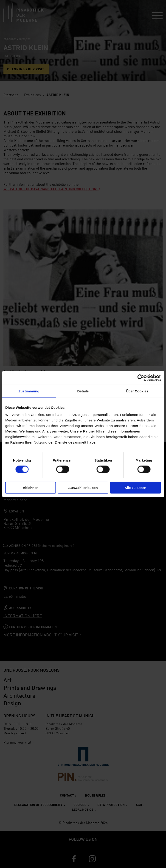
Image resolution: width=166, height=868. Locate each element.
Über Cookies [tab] (137, 391)
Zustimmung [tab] (29, 391)
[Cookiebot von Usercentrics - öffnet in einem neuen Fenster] (141, 378)
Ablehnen (31, 488)
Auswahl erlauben (83, 488)
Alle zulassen (135, 488)
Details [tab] (83, 391)
